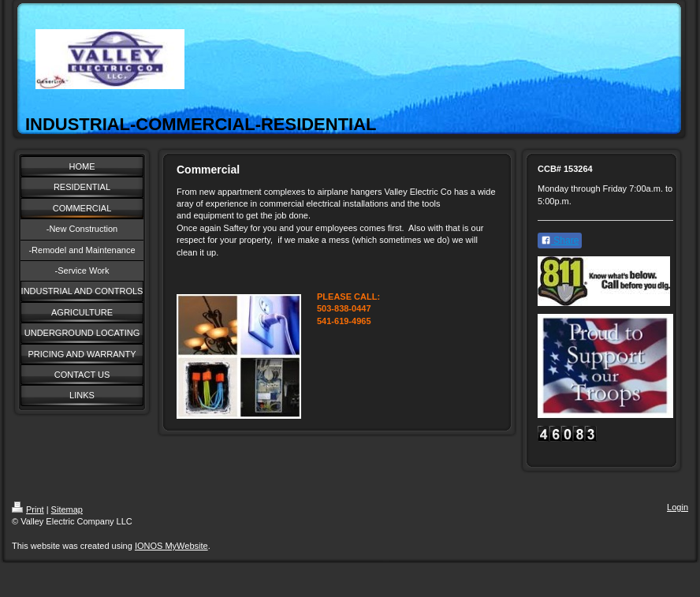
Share (560, 241)
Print (28, 509)
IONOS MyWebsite (171, 546)
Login (678, 507)
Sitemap (67, 509)
